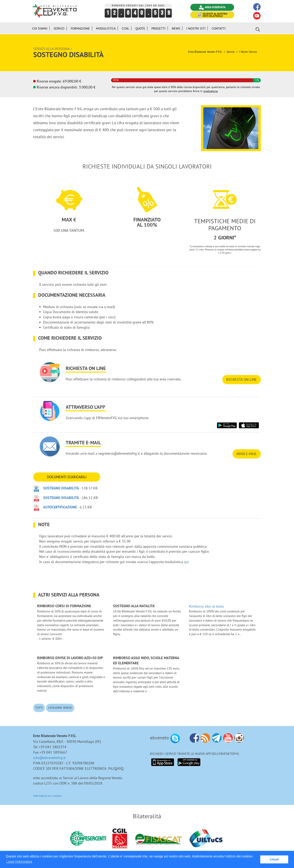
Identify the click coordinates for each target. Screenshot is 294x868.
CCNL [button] (126, 28)
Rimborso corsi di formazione (64, 606)
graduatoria (211, 91)
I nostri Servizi (248, 52)
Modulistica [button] (106, 28)
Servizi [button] (59, 28)
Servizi (231, 52)
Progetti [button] (158, 28)
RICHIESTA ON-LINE (242, 379)
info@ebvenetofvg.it (49, 758)
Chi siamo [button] (40, 28)
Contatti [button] (219, 28)
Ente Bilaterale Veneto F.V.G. (205, 52)
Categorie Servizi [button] (60, 708)
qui (186, 562)
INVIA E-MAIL (247, 454)
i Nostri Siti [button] (196, 28)
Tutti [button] (39, 708)
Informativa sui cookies (47, 796)
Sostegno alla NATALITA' (134, 606)
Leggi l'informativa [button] (19, 862)
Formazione (80, 28)
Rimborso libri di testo (206, 606)
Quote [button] (140, 28)
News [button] (176, 28)
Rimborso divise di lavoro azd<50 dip (70, 658)
